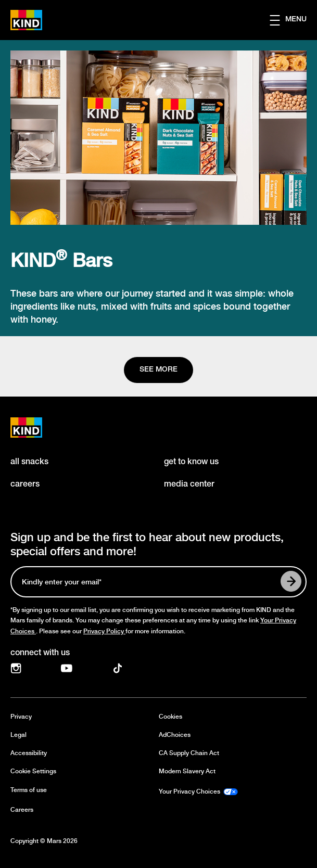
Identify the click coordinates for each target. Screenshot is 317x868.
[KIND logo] (37, 427)
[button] (293, 20)
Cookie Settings (33, 771)
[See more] (158, 370)
